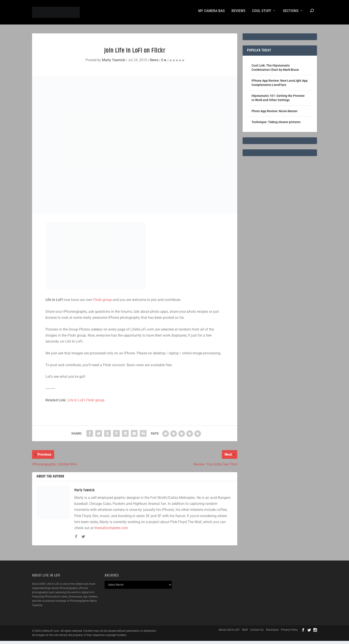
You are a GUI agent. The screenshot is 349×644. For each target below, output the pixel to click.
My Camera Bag (212, 14)
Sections (291, 14)
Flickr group (102, 303)
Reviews (238, 14)
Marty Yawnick (114, 63)
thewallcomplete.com (111, 531)
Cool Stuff (262, 14)
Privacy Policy (289, 633)
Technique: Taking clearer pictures (276, 125)
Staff (245, 633)
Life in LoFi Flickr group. (86, 403)
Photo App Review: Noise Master (275, 114)
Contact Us (257, 633)
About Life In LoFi (229, 633)
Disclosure (272, 633)
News (154, 63)
